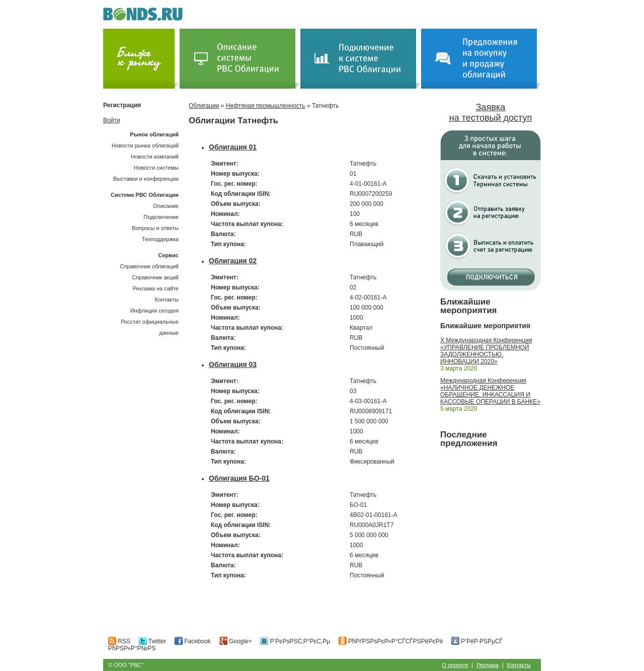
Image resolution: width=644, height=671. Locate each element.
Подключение (161, 217)
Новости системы (156, 168)
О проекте (455, 665)
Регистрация (122, 105)
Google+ (236, 641)
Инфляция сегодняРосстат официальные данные (150, 322)
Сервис (169, 255)
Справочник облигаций (149, 266)
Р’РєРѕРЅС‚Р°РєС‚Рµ (295, 641)
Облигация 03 (233, 364)
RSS (119, 641)
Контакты (167, 300)
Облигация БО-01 (239, 478)
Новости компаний (155, 157)
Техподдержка (160, 239)
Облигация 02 (233, 261)
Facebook (193, 641)
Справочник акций (155, 277)
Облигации (204, 106)
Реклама (488, 665)
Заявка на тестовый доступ (491, 113)
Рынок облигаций (154, 134)
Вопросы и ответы (155, 228)
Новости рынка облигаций (145, 145)
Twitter (152, 641)
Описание (166, 206)
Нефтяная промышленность (266, 106)
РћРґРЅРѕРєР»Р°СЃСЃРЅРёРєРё (391, 641)
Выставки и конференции (146, 179)
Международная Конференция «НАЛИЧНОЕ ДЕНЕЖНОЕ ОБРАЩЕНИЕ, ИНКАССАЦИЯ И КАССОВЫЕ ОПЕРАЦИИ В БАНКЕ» (490, 391)
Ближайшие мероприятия (469, 306)
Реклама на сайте (156, 288)
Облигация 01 (233, 147)
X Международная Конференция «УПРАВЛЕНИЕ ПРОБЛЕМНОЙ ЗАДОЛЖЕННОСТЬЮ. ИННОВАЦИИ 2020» (486, 351)
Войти (112, 120)
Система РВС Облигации (145, 195)
